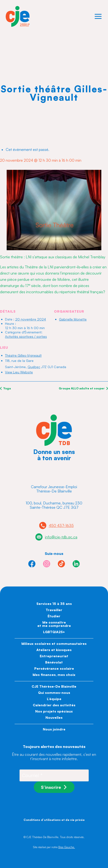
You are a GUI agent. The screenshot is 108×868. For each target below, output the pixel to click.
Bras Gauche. (67, 847)
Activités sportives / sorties (26, 336)
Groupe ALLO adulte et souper (82, 388)
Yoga (7, 388)
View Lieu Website (19, 372)
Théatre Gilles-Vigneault (23, 355)
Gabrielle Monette (73, 319)
